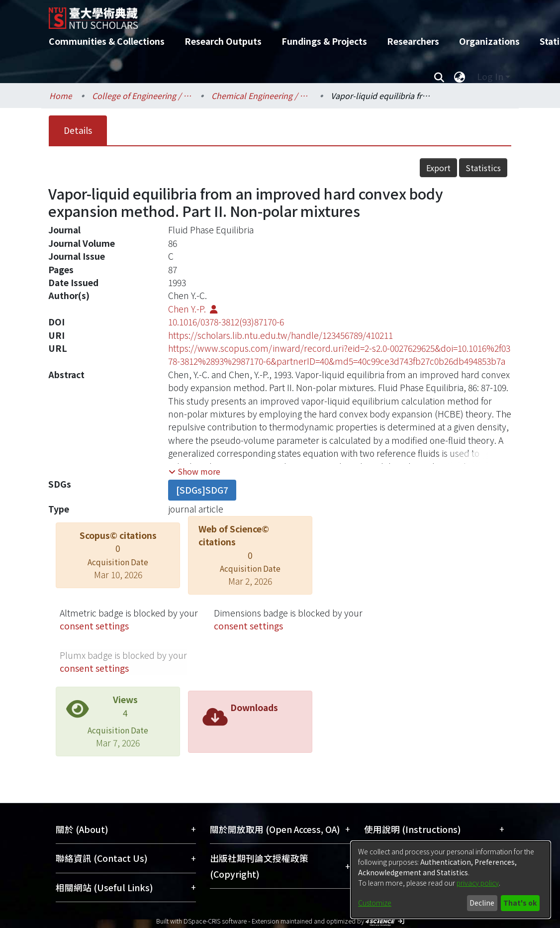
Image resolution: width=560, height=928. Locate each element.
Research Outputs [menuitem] (223, 41)
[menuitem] (460, 77)
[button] (194, 471)
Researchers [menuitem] (413, 41)
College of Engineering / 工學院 (142, 96)
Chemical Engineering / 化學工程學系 (261, 96)
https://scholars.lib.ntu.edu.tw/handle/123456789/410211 (280, 335)
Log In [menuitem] (490, 76)
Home (61, 96)
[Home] (271, 14)
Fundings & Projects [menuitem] (324, 41)
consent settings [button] (94, 626)
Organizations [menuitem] (489, 41)
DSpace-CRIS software (215, 921)
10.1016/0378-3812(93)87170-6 (226, 322)
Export (438, 168)
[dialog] (451, 880)
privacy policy (478, 883)
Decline (482, 903)
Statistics (483, 168)
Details (78, 130)
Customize (375, 903)
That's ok (520, 903)
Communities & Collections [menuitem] (107, 41)
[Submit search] (439, 77)
